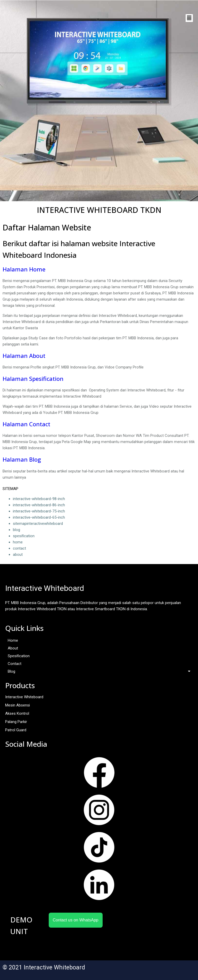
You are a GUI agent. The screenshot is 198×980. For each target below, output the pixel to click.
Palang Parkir (16, 722)
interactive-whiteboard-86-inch (39, 505)
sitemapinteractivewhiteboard (38, 524)
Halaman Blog (22, 459)
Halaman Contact (26, 424)
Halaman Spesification (33, 379)
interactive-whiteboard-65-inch (39, 517)
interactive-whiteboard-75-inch (39, 511)
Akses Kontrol (17, 713)
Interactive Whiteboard (24, 697)
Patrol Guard (16, 730)
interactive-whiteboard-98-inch (39, 499)
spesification (24, 536)
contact (19, 548)
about (18, 555)
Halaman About (24, 356)
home (18, 542)
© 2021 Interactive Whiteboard (44, 967)
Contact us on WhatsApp (76, 920)
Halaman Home (24, 269)
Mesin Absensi (18, 705)
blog (16, 530)
